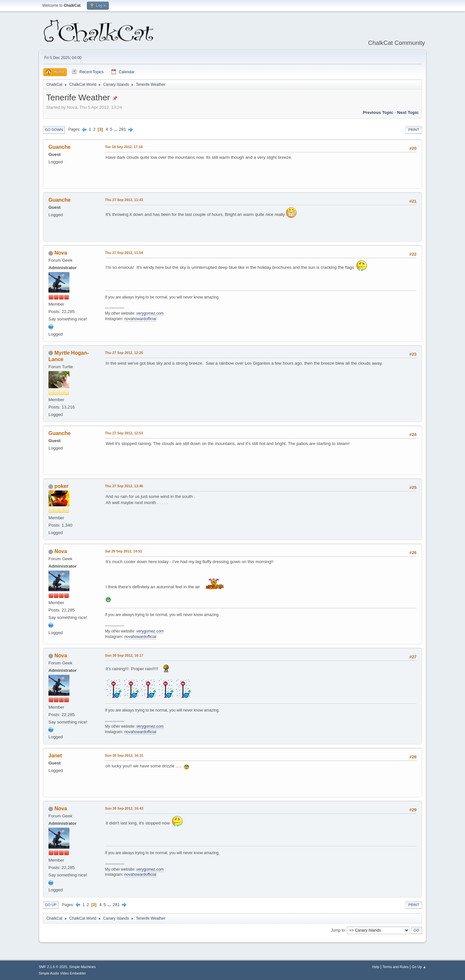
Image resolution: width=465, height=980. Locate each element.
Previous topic (378, 112)
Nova (61, 253)
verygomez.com (150, 313)
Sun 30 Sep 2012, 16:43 (124, 808)
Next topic (408, 112)
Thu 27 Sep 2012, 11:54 (124, 253)
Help (376, 967)
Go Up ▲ (419, 967)
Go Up (51, 905)
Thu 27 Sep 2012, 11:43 (124, 200)
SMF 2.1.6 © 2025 (53, 967)
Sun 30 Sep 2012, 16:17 (124, 655)
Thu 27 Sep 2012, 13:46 (124, 486)
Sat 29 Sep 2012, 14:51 (124, 551)
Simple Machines (82, 967)
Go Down (54, 130)
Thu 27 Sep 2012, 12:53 (124, 433)
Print (414, 130)
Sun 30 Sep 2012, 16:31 (124, 755)
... (116, 129)
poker (61, 486)
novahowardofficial (140, 319)
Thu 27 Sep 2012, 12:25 (124, 353)
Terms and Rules (396, 967)
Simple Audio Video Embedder (62, 973)
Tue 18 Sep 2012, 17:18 (124, 147)
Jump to (338, 930)
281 (122, 129)
